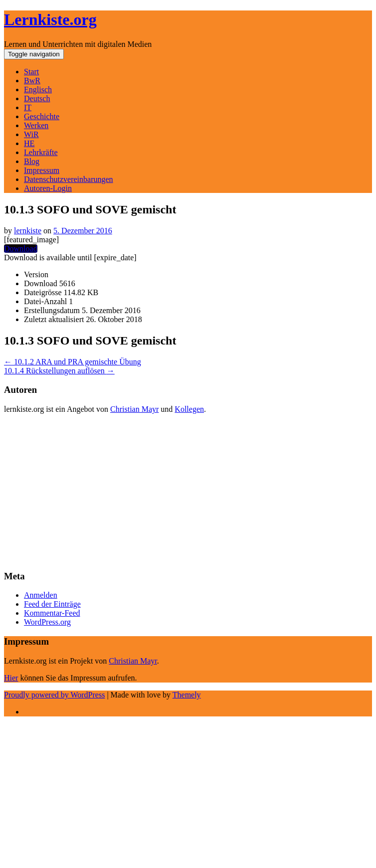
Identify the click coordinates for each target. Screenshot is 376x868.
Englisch (38, 89)
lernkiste (28, 231)
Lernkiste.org (50, 19)
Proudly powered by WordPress (54, 695)
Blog (32, 161)
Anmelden (41, 595)
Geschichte (42, 116)
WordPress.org (47, 622)
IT (28, 107)
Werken (36, 125)
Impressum (42, 170)
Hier (11, 678)
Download (21, 249)
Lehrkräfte (41, 152)
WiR (31, 134)
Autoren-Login (48, 188)
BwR (32, 81)
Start (31, 72)
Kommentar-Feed (52, 613)
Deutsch (37, 98)
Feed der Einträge (52, 604)
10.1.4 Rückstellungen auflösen (59, 371)
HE (29, 143)
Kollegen (189, 409)
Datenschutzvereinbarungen (69, 179)
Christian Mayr (134, 409)
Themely (187, 695)
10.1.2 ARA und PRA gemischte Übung (73, 362)
